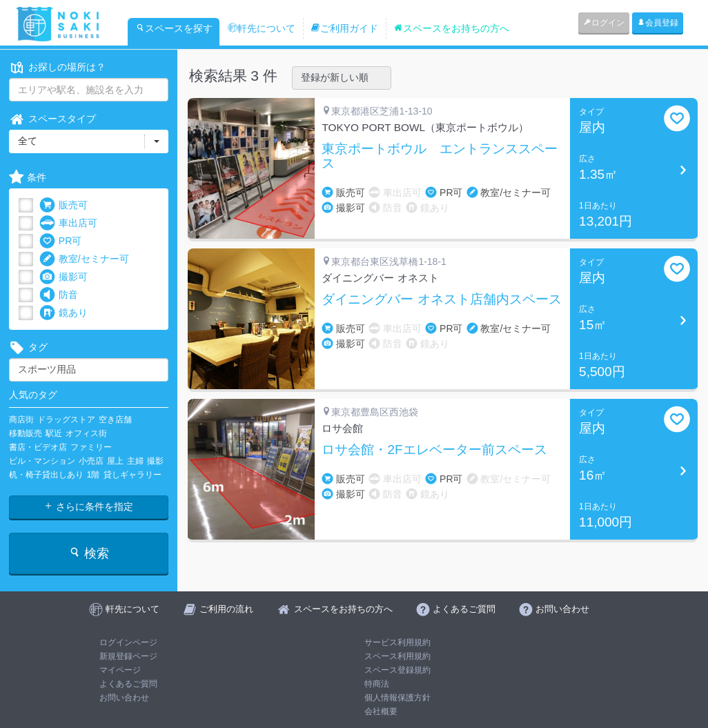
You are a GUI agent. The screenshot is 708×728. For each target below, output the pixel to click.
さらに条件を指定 (88, 506)
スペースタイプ (52, 119)
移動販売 (26, 433)
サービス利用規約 (397, 642)
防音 (59, 295)
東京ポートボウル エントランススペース (440, 156)
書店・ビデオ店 (38, 447)
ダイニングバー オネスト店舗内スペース (441, 299)
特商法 (377, 684)
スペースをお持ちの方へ (451, 28)
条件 (28, 178)
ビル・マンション (42, 461)
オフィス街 (86, 433)
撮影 (155, 461)
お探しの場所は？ (57, 67)
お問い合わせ (124, 698)
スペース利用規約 (397, 656)
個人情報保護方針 (397, 698)
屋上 (115, 461)
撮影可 (63, 277)
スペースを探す (174, 28)
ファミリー (91, 447)
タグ (28, 347)
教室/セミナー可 (84, 259)
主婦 (135, 461)
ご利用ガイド (344, 28)
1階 (94, 475)
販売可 (63, 205)
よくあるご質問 (128, 684)
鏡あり (63, 313)
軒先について (262, 28)
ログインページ (128, 642)
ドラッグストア (66, 420)
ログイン (604, 23)
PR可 (60, 241)
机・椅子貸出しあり (46, 475)
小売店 (91, 461)
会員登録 (658, 23)
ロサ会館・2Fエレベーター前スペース (434, 450)
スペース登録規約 (397, 670)
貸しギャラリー (132, 475)
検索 (89, 553)
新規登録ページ (128, 656)
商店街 (21, 420)
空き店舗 (115, 420)
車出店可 (68, 223)
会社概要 (381, 711)
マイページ (120, 670)
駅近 (54, 433)
